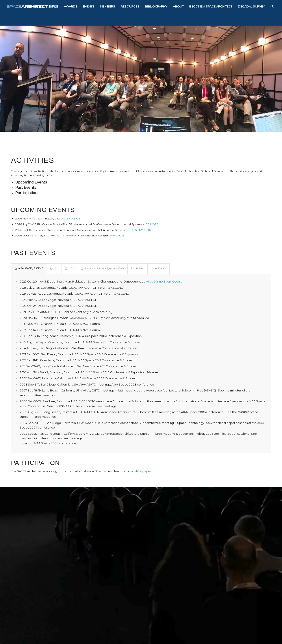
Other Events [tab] (159, 269)
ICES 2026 (151, 224)
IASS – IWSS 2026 (142, 230)
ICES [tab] (69, 269)
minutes (236, 390)
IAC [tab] (54, 269)
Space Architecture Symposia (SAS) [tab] (102, 269)
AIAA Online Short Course (164, 281)
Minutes (153, 372)
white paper (142, 471)
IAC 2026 (118, 235)
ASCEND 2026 (71, 218)
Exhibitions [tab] (137, 269)
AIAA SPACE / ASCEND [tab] (29, 269)
